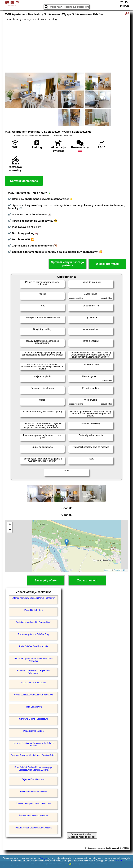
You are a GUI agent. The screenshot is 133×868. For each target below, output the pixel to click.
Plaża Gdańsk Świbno (34, 731)
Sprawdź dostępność (24, 181)
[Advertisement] (66, 47)
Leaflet (107, 570)
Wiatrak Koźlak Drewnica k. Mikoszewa (34, 828)
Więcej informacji (107, 264)
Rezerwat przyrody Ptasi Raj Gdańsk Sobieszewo (33, 672)
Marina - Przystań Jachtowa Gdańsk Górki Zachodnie (34, 660)
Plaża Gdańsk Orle (34, 707)
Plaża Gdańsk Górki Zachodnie (33, 646)
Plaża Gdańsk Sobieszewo (34, 683)
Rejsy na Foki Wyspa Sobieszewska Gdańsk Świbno (34, 744)
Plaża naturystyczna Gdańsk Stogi (34, 634)
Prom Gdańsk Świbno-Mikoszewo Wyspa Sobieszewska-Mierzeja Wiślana (34, 769)
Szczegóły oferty (46, 580)
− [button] (10, 530)
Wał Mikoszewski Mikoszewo (34, 791)
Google (43, 858)
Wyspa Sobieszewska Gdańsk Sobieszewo (34, 695)
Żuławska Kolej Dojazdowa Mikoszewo (33, 804)
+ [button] (10, 525)
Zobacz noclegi (87, 580)
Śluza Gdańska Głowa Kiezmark (33, 816)
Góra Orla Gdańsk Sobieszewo (34, 719)
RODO (119, 861)
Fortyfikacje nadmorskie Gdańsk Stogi (33, 622)
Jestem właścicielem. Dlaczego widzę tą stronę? (82, 836)
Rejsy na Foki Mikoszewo (34, 779)
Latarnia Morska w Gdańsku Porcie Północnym (34, 598)
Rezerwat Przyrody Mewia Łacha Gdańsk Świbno (34, 755)
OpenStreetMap (120, 570)
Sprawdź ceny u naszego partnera (67, 264)
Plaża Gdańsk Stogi (34, 610)
